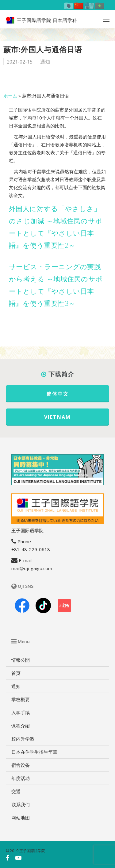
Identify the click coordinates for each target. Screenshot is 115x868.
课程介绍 (21, 726)
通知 (45, 62)
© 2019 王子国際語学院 (25, 851)
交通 (16, 791)
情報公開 (21, 660)
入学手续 (21, 712)
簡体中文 (58, 394)
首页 (16, 673)
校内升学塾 (23, 739)
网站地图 (21, 818)
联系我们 (21, 804)
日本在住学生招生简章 (34, 752)
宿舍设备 (21, 765)
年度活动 (21, 778)
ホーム (10, 96)
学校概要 (21, 699)
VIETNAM (57, 417)
